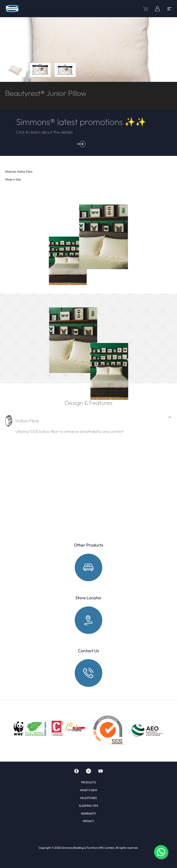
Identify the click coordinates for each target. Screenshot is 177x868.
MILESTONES (89, 798)
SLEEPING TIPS (88, 806)
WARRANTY (88, 814)
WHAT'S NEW (88, 790)
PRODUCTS (88, 782)
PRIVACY (88, 821)
